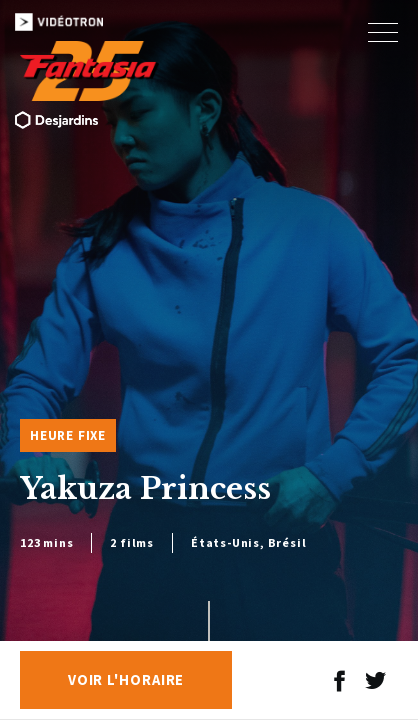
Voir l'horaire (126, 680)
